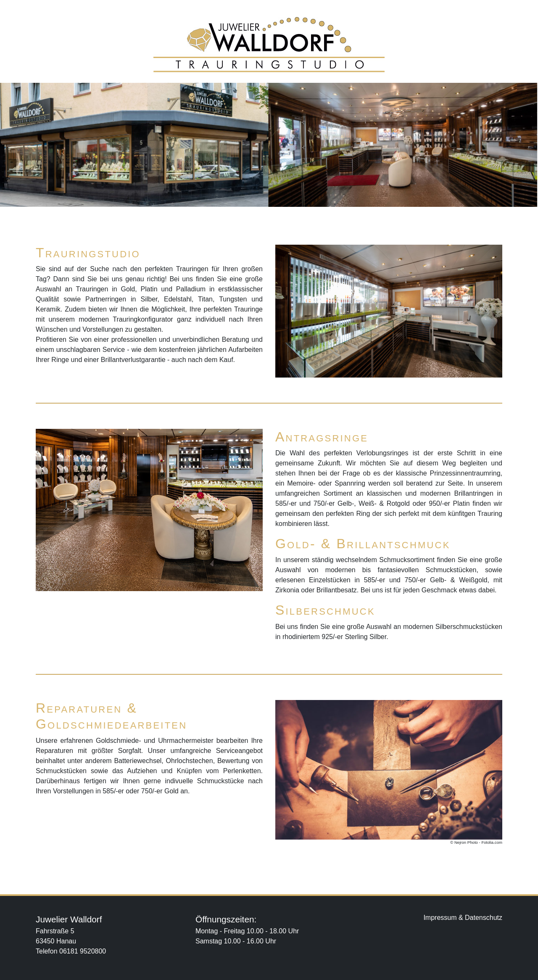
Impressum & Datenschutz (463, 918)
